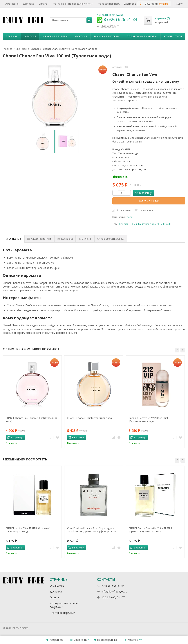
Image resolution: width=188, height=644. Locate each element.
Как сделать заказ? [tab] (111, 239)
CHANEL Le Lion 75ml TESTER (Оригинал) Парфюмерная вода (28, 530)
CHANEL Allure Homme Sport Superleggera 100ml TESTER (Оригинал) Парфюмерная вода (93, 530)
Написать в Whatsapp (110, 15)
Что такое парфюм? (108, 4)
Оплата (43, 4)
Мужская (81, 36)
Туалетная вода (147, 224)
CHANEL (167, 224)
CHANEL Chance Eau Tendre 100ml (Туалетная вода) (31, 420)
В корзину (143, 193)
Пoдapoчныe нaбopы (142, 36)
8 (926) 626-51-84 (117, 19)
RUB (180, 4)
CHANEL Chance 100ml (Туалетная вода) (90, 418)
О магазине (12, 4)
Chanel (129, 217)
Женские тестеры (55, 36)
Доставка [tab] (65, 239)
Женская (30, 36)
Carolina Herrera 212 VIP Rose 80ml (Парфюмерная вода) (148, 420)
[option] (43, 141)
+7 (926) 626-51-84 (113, 586)
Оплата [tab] (85, 239)
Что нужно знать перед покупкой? (72, 4)
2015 (159, 224)
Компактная (173, 36)
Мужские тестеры (107, 36)
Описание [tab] (13, 239)
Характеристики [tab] (39, 239)
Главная (12, 36)
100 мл (133, 224)
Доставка (29, 4)
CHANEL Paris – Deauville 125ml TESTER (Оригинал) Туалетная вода (150, 530)
